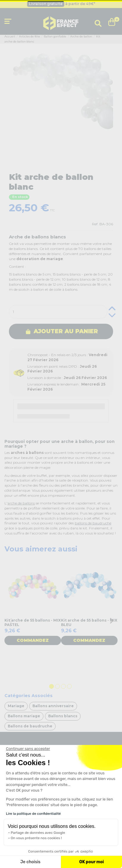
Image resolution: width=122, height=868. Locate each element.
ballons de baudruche (93, 523)
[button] (12, 858)
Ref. (95, 224)
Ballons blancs (63, 716)
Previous (11, 621)
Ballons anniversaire (53, 706)
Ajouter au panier (62, 331)
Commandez (33, 640)
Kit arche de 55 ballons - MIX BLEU (89, 622)
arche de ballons (21, 503)
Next (111, 621)
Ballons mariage (24, 716)
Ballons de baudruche (30, 726)
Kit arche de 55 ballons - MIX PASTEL (33, 622)
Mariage (16, 706)
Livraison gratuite (46, 4)
